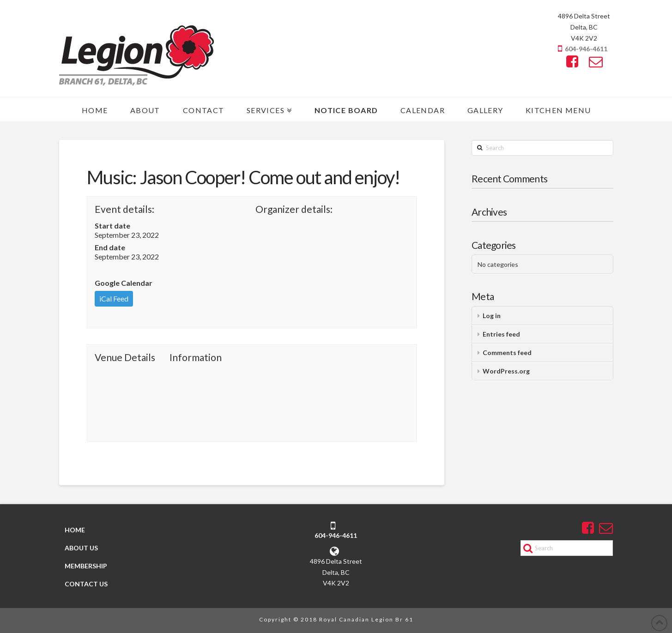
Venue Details (125, 357)
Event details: (124, 209)
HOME (74, 530)
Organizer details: (294, 209)
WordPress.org (506, 371)
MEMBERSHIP (85, 566)
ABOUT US (81, 548)
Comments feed (507, 353)
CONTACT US (86, 584)
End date (110, 247)
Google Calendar (124, 283)
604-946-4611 (586, 49)
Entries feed (501, 334)
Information (196, 357)
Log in (492, 316)
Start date (112, 226)
